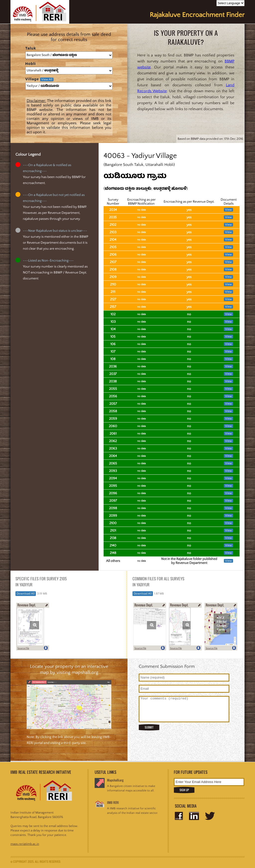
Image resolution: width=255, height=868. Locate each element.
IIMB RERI (113, 802)
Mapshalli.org (115, 780)
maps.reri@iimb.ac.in (25, 844)
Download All (26, 594)
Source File (23, 648)
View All (47, 79)
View (228, 210)
